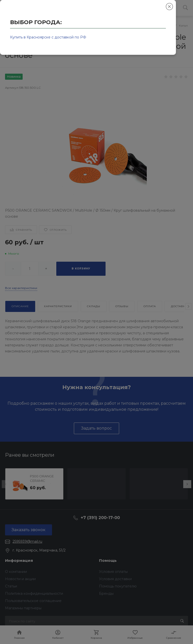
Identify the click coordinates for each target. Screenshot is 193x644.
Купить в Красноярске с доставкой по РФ (48, 37)
